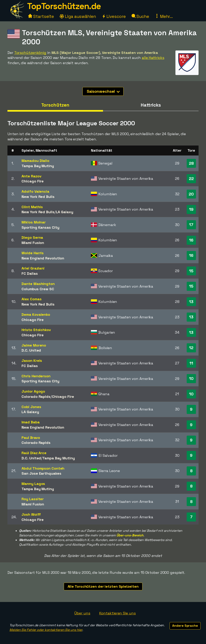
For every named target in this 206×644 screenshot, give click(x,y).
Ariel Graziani (33, 268)
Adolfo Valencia (35, 191)
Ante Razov (31, 176)
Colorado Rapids (36, 397)
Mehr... (164, 16)
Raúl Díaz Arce (34, 453)
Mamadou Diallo (35, 161)
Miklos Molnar (34, 222)
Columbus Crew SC (38, 289)
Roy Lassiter (33, 499)
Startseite (41, 16)
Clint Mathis (32, 207)
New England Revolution (43, 258)
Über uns (82, 613)
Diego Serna (32, 237)
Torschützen (55, 105)
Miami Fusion (33, 243)
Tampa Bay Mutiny (38, 166)
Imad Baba (30, 422)
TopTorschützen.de (64, 6)
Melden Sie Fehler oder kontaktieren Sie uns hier (46, 630)
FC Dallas (30, 273)
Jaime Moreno (34, 345)
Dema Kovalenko (36, 314)
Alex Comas (31, 299)
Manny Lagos (33, 484)
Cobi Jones (31, 407)
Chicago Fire (33, 181)
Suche (140, 16)
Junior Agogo (33, 391)
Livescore (114, 16)
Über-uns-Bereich (130, 535)
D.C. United (31, 350)
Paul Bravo (31, 438)
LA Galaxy (65, 212)
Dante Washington (38, 284)
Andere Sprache (185, 626)
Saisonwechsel (103, 91)
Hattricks (151, 105)
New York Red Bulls (38, 197)
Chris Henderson (36, 376)
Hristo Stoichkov (36, 330)
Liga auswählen (78, 16)
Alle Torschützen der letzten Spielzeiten (103, 586)
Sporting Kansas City (40, 227)
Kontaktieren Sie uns (117, 613)
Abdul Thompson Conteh (43, 468)
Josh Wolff (31, 514)
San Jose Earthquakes (41, 473)
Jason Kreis (32, 361)
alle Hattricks (153, 58)
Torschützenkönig (30, 53)
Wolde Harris (33, 253)
